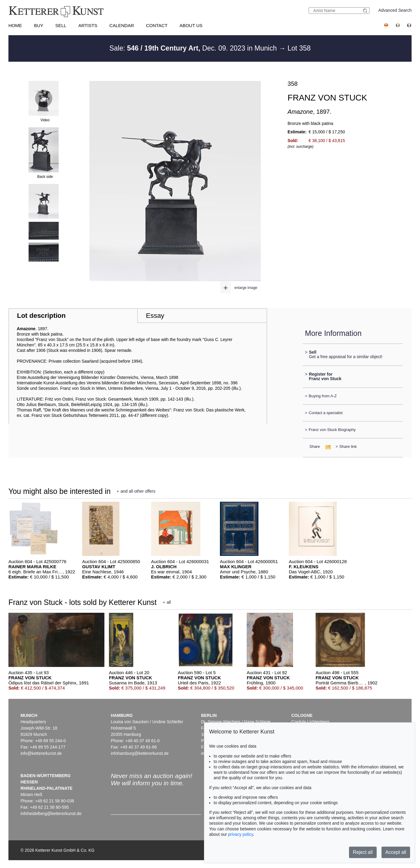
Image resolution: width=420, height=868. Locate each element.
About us (191, 25)
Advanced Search (395, 10)
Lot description (42, 316)
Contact (157, 25)
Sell (61, 25)
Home (15, 25)
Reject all (363, 852)
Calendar (122, 25)
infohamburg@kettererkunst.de (140, 753)
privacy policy (241, 834)
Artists (88, 25)
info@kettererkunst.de (41, 753)
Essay (155, 316)
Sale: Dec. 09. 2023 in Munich (194, 48)
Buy (39, 25)
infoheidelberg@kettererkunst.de (51, 814)
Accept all (396, 852)
